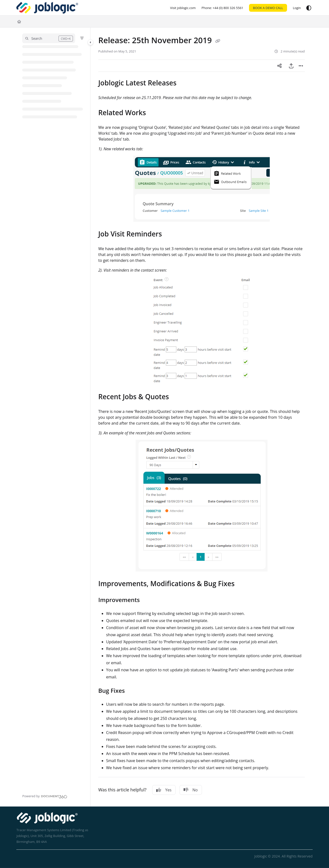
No (191, 790)
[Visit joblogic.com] (183, 8)
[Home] (47, 8)
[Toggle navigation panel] (90, 42)
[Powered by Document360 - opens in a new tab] (45, 796)
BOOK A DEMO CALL (268, 8)
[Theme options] (309, 8)
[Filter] (82, 38)
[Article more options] (301, 66)
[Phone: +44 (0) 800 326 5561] (222, 8)
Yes (164, 790)
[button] (49, 38)
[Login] (297, 8)
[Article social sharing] (279, 66)
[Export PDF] (291, 66)
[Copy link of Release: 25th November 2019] (218, 41)
